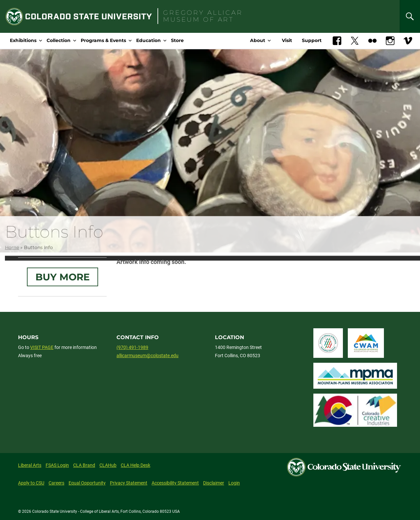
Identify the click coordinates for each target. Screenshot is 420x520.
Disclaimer (214, 483)
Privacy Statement (129, 483)
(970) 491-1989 (132, 347)
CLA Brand (84, 465)
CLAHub (108, 465)
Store (177, 40)
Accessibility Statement (175, 483)
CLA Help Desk (136, 465)
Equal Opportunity (87, 483)
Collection (59, 40)
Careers (56, 483)
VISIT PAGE (42, 347)
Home (12, 253)
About (258, 40)
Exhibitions (23, 40)
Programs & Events (103, 40)
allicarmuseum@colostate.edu (147, 356)
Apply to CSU (31, 483)
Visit (287, 40)
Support (312, 40)
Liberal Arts (30, 465)
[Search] (410, 16)
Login (234, 483)
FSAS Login (57, 465)
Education (148, 40)
